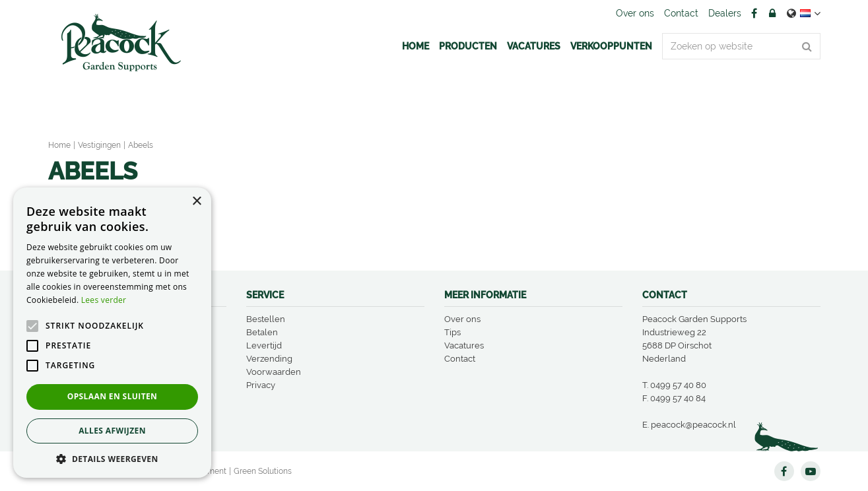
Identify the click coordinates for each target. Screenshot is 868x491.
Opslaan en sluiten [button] (113, 396)
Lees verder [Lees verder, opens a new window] (104, 300)
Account (772, 13)
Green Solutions (263, 471)
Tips (452, 332)
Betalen (262, 332)
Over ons (462, 319)
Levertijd (264, 345)
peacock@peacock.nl (693, 425)
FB (754, 13)
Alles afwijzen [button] (112, 431)
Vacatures (464, 345)
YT (811, 471)
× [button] (196, 202)
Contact (460, 359)
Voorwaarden (274, 372)
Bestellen (266, 319)
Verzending (269, 359)
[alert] (112, 333)
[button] (112, 458)
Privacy (261, 385)
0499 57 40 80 (678, 385)
